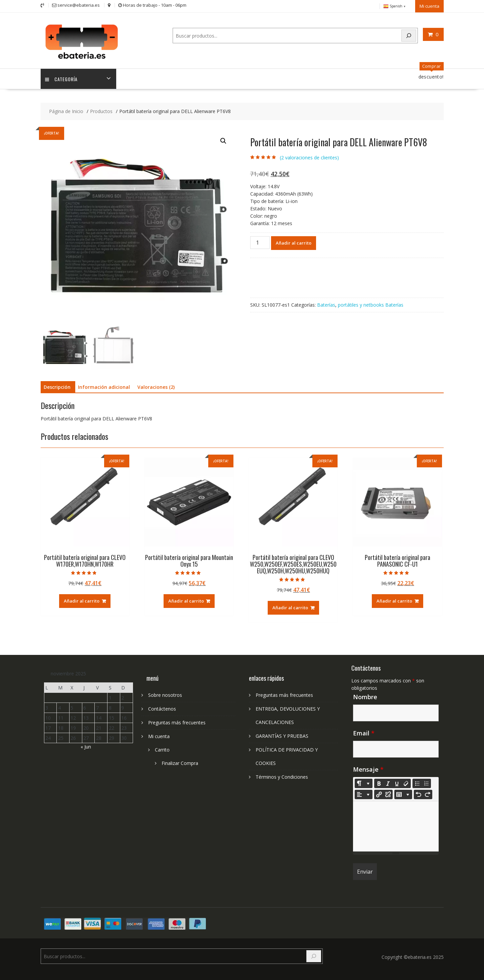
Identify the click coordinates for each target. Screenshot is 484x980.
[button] (223, 140)
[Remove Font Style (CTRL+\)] (406, 782)
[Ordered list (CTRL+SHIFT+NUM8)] (426, 782)
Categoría (62, 78)
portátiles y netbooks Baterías (371, 303)
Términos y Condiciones (282, 776)
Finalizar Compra (180, 762)
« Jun (86, 745)
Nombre (365, 695)
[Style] (364, 782)
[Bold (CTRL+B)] (379, 782)
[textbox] (396, 825)
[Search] (409, 35)
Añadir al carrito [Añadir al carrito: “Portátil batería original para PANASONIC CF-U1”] (394, 600)
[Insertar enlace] (379, 793)
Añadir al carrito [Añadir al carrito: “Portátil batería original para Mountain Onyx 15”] (186, 600)
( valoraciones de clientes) (309, 157)
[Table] (403, 793)
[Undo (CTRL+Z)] (419, 793)
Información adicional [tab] (104, 386)
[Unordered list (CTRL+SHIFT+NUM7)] (417, 782)
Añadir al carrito (294, 242)
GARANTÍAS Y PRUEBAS (282, 735)
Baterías (326, 303)
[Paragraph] (364, 793)
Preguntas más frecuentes (177, 721)
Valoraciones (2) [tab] (156, 386)
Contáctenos (162, 707)
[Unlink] (388, 793)
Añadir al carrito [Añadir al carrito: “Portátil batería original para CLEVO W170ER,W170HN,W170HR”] (82, 600)
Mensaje (368, 768)
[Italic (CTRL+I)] (388, 782)
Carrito (162, 748)
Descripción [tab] (57, 386)
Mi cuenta (429, 6)
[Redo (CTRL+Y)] (428, 793)
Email (364, 732)
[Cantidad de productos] (260, 241)
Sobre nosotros (165, 694)
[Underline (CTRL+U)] (397, 782)
